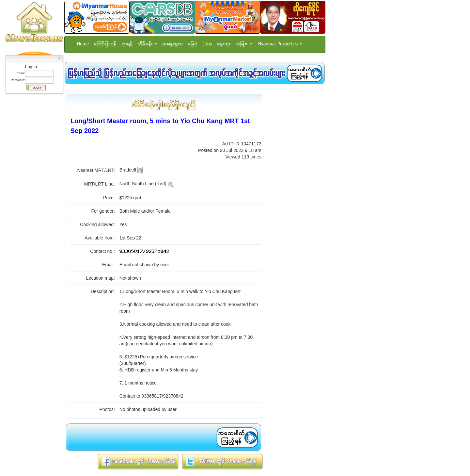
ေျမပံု (193, 44)
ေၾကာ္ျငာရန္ (105, 44)
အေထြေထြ (173, 44)
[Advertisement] (32, 194)
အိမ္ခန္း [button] (148, 44)
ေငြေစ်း (224, 44)
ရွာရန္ (127, 44)
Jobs (207, 44)
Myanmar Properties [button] (280, 44)
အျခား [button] (244, 44)
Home (83, 44)
